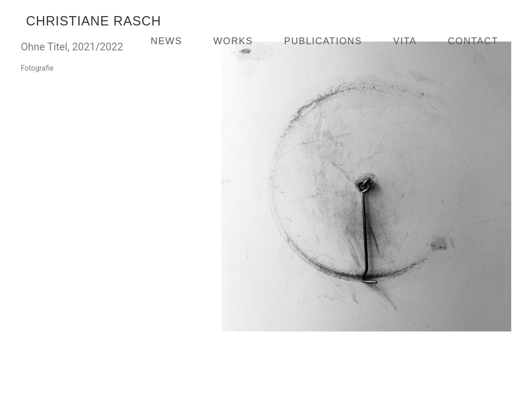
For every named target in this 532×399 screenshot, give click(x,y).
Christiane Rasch (94, 21)
